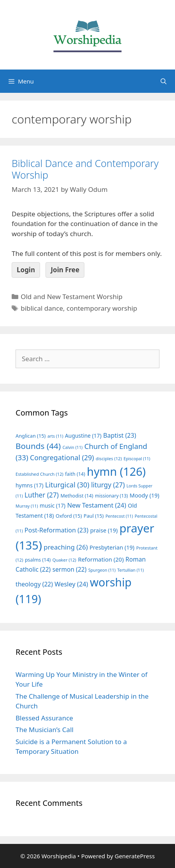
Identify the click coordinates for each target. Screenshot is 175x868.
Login (26, 270)
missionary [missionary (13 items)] (111, 496)
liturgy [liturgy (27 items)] (108, 485)
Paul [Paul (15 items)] (94, 516)
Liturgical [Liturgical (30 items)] (67, 485)
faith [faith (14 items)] (75, 474)
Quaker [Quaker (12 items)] (64, 560)
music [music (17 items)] (52, 505)
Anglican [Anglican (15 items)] (31, 436)
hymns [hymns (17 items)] (30, 485)
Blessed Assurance (44, 718)
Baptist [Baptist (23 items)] (120, 435)
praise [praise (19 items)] (104, 530)
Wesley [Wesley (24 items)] (71, 584)
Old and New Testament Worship (72, 297)
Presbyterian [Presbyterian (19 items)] (112, 547)
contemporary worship (102, 308)
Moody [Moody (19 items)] (144, 495)
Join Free (65, 270)
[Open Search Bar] (164, 81)
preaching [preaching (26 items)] (66, 547)
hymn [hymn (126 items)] (116, 471)
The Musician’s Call (45, 730)
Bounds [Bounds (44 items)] (38, 446)
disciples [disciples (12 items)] (109, 458)
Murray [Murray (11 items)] (27, 506)
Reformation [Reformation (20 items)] (101, 559)
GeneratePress (135, 856)
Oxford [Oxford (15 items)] (69, 516)
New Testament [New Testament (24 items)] (97, 505)
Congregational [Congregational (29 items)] (62, 457)
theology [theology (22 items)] (34, 584)
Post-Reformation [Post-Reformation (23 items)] (56, 530)
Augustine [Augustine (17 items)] (83, 436)
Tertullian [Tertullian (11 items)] (131, 570)
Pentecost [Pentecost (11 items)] (119, 516)
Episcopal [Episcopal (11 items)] (137, 459)
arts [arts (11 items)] (55, 436)
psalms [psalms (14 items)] (38, 560)
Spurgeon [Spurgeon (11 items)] (102, 570)
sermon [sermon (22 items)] (70, 569)
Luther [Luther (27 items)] (42, 495)
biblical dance (42, 308)
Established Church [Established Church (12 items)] (39, 474)
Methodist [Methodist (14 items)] (77, 496)
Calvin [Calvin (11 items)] (73, 447)
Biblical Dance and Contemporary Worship (85, 169)
